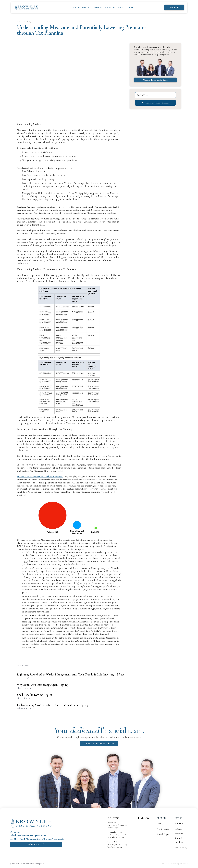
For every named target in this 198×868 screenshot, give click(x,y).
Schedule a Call (36, 844)
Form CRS (180, 823)
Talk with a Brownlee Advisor (99, 744)
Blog (131, 7)
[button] (81, 7)
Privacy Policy (181, 848)
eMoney (160, 823)
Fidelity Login (163, 829)
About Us (110, 7)
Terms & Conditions (180, 840)
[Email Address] (155, 95)
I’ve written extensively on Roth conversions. (40, 477)
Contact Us (174, 7)
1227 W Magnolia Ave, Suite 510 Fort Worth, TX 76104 (117, 844)
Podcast (122, 7)
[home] (26, 7)
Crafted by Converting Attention (174, 864)
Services (98, 7)
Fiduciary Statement (179, 831)
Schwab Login (163, 834)
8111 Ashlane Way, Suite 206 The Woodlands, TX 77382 (116, 835)
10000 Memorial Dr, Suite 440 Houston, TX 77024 (117, 825)
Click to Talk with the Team (155, 80)
